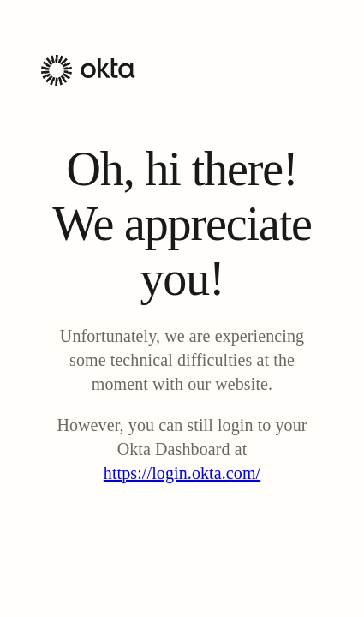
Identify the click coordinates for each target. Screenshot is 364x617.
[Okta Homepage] (88, 81)
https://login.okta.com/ (182, 473)
